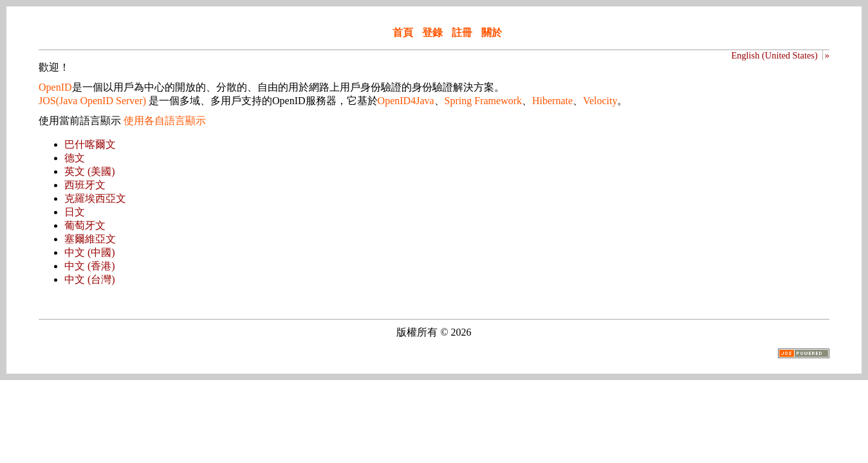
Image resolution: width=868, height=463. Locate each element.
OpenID (55, 87)
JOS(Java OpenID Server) (92, 101)
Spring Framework (483, 101)
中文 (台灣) (90, 279)
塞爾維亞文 (90, 239)
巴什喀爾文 (90, 144)
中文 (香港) (90, 266)
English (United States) (774, 55)
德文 (75, 158)
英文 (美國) (90, 171)
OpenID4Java (406, 101)
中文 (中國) (90, 252)
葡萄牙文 (85, 225)
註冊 (462, 32)
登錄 (432, 32)
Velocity (600, 101)
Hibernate (552, 101)
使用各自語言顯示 (165, 121)
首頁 (403, 32)
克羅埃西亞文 (95, 198)
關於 (492, 32)
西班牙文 (85, 185)
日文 (75, 212)
